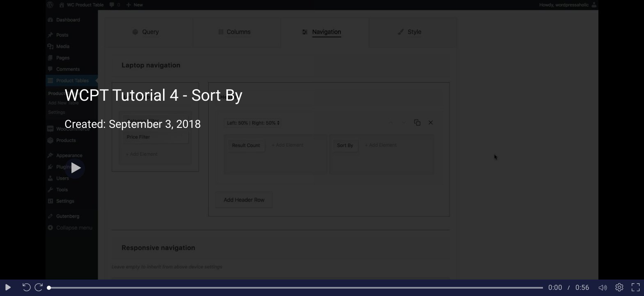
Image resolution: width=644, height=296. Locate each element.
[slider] (296, 288)
